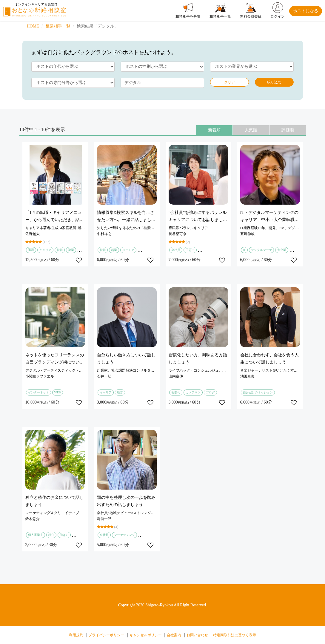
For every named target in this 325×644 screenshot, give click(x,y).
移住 (51, 535)
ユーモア (128, 250)
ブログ (210, 392)
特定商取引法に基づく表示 (235, 635)
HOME (33, 26)
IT (244, 250)
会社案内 (174, 635)
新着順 (214, 130)
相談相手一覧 (58, 26)
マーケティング (124, 535)
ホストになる (306, 11)
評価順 (288, 130)
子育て (190, 250)
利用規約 (76, 635)
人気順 (251, 130)
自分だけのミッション (258, 392)
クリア (229, 82)
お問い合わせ (197, 635)
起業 (114, 250)
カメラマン (193, 392)
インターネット (38, 392)
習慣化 (176, 392)
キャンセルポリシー (146, 635)
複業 (71, 250)
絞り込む (274, 82)
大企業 (282, 250)
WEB (58, 392)
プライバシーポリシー (106, 635)
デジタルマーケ (261, 250)
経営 (120, 392)
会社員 (176, 250)
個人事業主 (36, 535)
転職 (60, 250)
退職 (31, 250)
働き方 (64, 535)
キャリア (45, 250)
